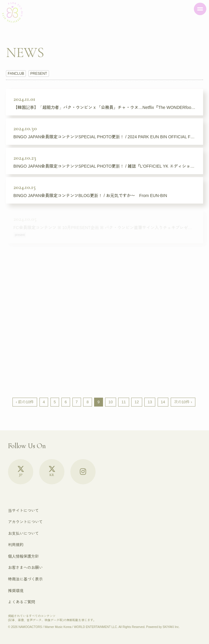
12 (137, 402)
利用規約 (16, 545)
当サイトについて (23, 511)
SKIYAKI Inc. (171, 627)
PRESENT (39, 74)
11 (123, 402)
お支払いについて (23, 533)
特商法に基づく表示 (25, 579)
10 (110, 402)
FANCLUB (16, 74)
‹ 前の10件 (25, 402)
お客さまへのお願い (25, 568)
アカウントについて (25, 522)
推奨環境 (16, 591)
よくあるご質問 (22, 602)
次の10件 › (183, 402)
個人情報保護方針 (23, 556)
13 (150, 402)
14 (163, 402)
